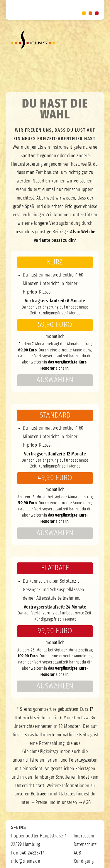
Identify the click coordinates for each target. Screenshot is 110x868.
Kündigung (84, 861)
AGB (87, 802)
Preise (41, 802)
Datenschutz (85, 844)
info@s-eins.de (26, 861)
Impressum (84, 836)
